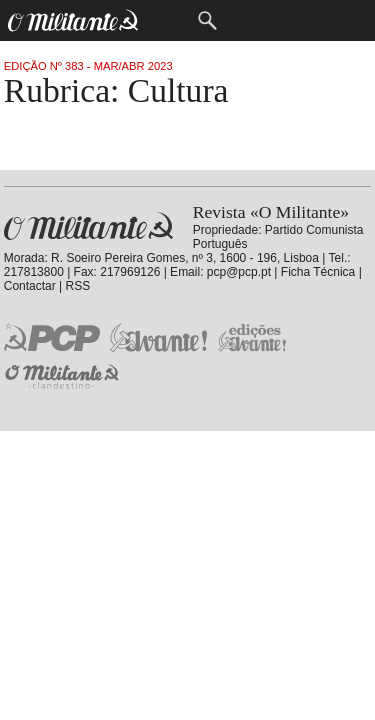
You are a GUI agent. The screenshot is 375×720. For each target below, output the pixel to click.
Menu (166, 20)
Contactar (30, 286)
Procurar (207, 20)
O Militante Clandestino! (64, 376)
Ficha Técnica (318, 272)
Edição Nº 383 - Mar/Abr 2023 (88, 66)
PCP (52, 337)
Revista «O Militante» (88, 226)
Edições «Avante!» (252, 337)
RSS (78, 286)
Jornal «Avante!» (158, 337)
